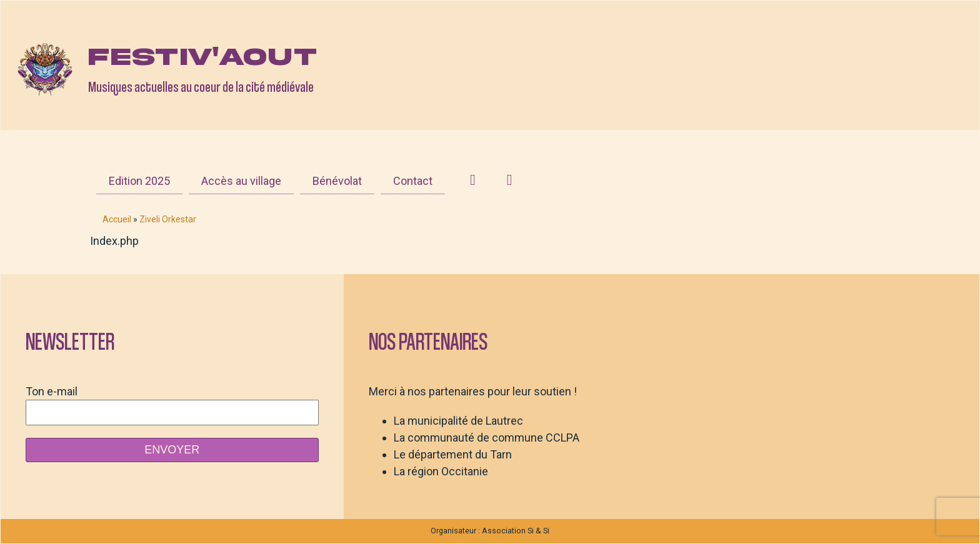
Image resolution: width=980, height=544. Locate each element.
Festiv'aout (202, 57)
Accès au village (241, 181)
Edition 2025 (139, 181)
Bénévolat (337, 181)
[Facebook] (510, 180)
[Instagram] (473, 180)
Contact (413, 181)
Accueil (117, 219)
